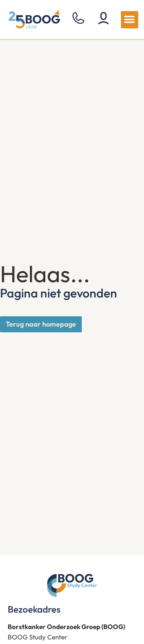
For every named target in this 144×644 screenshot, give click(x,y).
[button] (130, 20)
